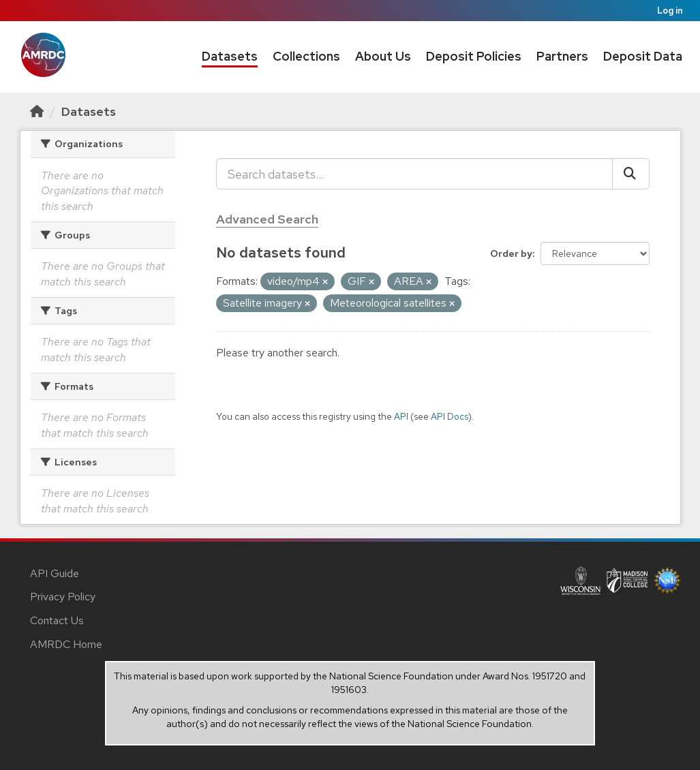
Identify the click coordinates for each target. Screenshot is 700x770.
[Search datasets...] (414, 174)
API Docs (450, 416)
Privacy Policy (63, 597)
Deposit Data (643, 56)
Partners (562, 56)
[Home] (37, 111)
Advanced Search (267, 219)
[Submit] (631, 174)
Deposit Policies (474, 56)
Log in (670, 11)
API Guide (55, 573)
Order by (511, 253)
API (401, 416)
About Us (383, 56)
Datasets (230, 56)
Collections (306, 56)
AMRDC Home (66, 644)
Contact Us (57, 620)
